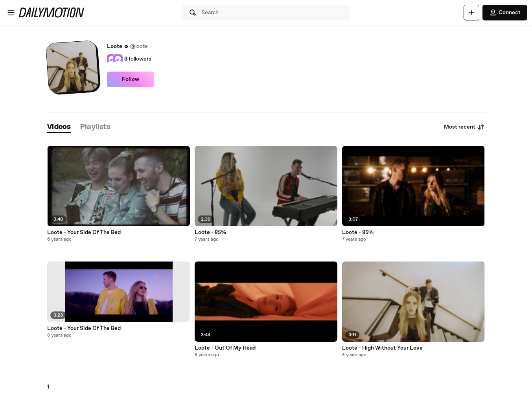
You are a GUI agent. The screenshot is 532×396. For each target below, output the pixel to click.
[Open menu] (11, 13)
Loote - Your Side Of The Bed (84, 232)
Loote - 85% (210, 232)
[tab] (59, 127)
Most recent (464, 127)
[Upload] (471, 13)
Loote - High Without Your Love (382, 348)
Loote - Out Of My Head (225, 348)
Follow (131, 79)
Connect (505, 13)
